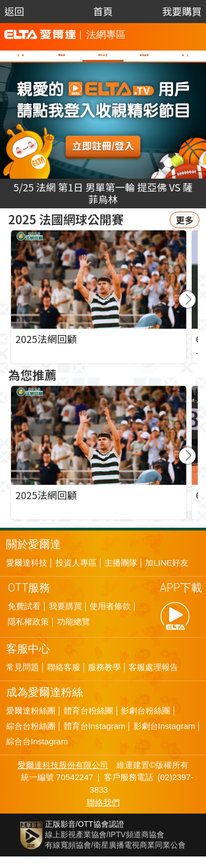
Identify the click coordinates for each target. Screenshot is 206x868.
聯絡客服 (64, 679)
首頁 (103, 11)
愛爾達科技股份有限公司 (63, 776)
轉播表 (60, 61)
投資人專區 (76, 574)
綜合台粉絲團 (31, 738)
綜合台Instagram (37, 753)
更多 (185, 231)
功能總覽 (74, 633)
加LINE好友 (167, 574)
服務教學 (104, 679)
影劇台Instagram (165, 738)
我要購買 (182, 11)
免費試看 (24, 618)
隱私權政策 (28, 633)
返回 (14, 11)
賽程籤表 (145, 61)
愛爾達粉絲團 (31, 722)
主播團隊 (121, 574)
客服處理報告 (153, 679)
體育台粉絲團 (88, 722)
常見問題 (23, 679)
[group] (99, 465)
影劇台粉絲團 (146, 722)
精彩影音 (101, 61)
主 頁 (20, 61)
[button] (187, 311)
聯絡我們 (103, 814)
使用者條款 (110, 618)
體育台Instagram (95, 738)
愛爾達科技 (27, 574)
